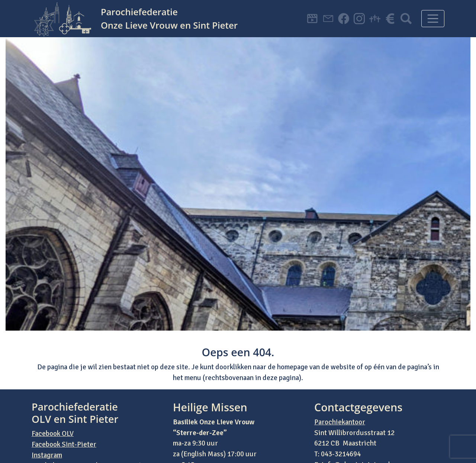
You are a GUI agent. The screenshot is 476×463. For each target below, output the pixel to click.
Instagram (47, 455)
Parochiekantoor (340, 422)
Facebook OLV (53, 434)
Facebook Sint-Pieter (64, 444)
